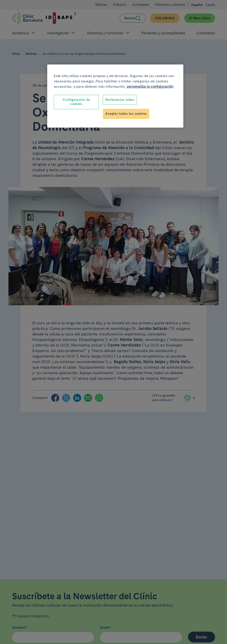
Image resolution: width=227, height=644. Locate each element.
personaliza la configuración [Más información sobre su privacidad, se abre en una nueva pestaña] (150, 87)
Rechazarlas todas (120, 100)
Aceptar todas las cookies (126, 114)
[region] (115, 96)
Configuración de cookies (76, 102)
